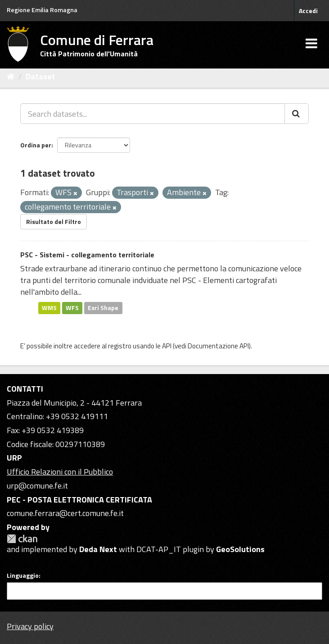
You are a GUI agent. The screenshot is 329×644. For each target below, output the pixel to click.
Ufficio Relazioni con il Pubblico (60, 472)
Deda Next (98, 549)
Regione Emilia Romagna (42, 10)
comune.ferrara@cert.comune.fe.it (65, 513)
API (167, 346)
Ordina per (36, 145)
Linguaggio (23, 575)
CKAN (22, 539)
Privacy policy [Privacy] (30, 626)
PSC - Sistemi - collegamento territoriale (87, 255)
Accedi (308, 11)
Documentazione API (218, 346)
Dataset (41, 76)
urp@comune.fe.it (37, 486)
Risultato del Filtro (54, 222)
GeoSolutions (240, 549)
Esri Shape (103, 308)
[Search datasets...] (153, 114)
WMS (49, 308)
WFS (72, 308)
